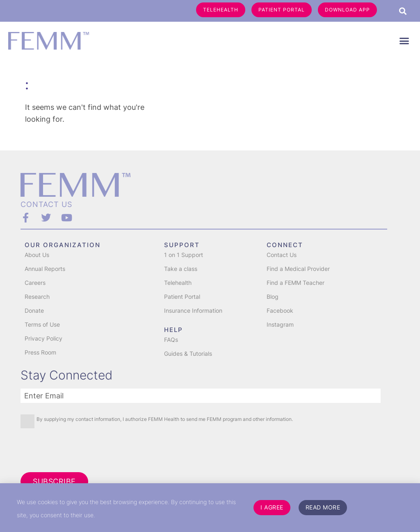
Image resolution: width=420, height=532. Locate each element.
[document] (210, 266)
